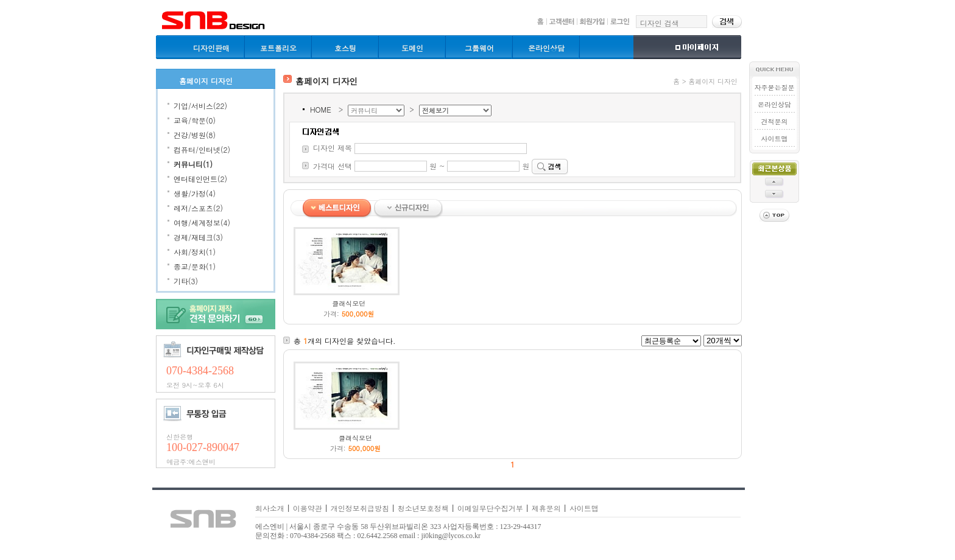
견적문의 (774, 121)
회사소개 (270, 508)
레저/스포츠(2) (198, 208)
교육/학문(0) (195, 120)
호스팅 (345, 48)
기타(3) (186, 281)
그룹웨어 (479, 48)
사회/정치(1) (195, 252)
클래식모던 (349, 303)
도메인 (412, 48)
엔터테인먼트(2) (200, 179)
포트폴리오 (278, 48)
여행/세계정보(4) (202, 222)
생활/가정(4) (195, 193)
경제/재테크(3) (198, 237)
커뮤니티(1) (193, 164)
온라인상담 (546, 48)
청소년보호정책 (423, 508)
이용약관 (308, 508)
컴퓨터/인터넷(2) (202, 149)
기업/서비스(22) (200, 106)
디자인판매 (211, 48)
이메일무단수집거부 (490, 508)
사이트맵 (774, 138)
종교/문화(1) (195, 266)
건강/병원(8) (195, 135)
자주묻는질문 (774, 87)
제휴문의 (546, 508)
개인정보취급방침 (360, 508)
